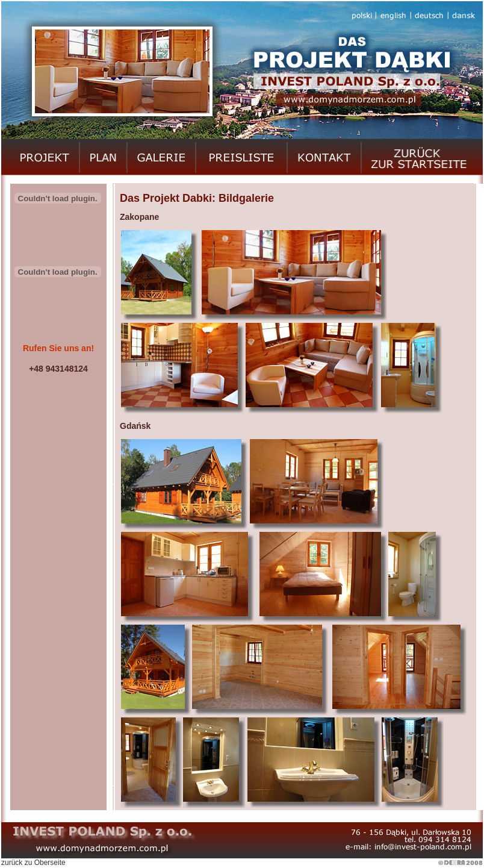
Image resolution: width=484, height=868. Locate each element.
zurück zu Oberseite (33, 863)
